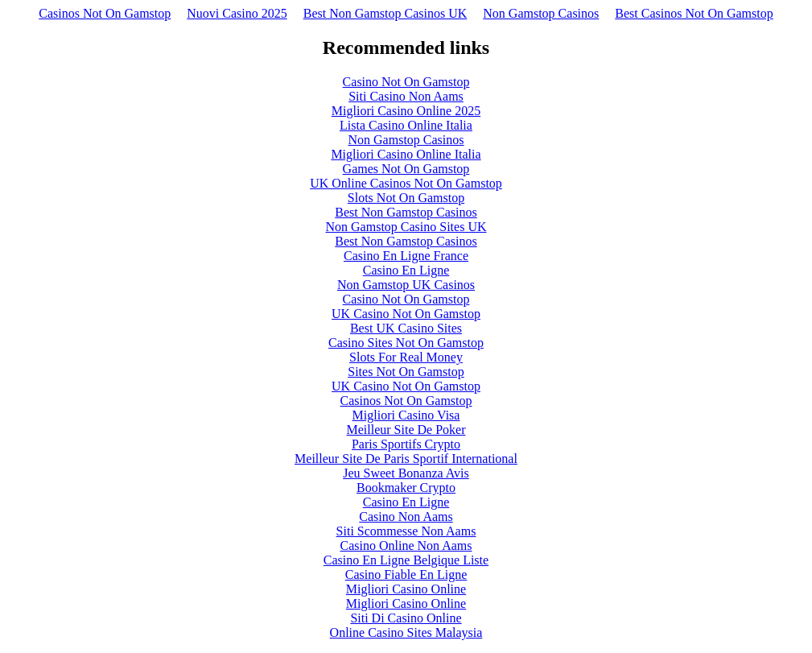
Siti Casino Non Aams (406, 96)
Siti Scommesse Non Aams (406, 531)
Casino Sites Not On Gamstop (406, 343)
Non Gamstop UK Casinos (406, 285)
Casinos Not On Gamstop (105, 13)
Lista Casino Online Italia (406, 125)
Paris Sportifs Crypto (406, 444)
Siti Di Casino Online (406, 618)
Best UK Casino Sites (406, 328)
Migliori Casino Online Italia (406, 154)
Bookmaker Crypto (406, 488)
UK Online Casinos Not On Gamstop (406, 183)
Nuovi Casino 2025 (237, 13)
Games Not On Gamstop (406, 169)
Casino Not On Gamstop (406, 82)
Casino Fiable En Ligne (406, 574)
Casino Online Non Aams (406, 546)
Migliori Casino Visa (406, 415)
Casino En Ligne (406, 270)
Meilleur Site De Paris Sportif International (406, 459)
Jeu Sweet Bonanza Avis (406, 473)
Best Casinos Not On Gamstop (694, 13)
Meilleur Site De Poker (406, 430)
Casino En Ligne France (406, 256)
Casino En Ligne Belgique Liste (406, 560)
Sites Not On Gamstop (406, 372)
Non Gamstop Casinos (541, 13)
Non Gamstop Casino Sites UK (406, 227)
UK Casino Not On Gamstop (406, 314)
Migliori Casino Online (406, 589)
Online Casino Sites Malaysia (406, 632)
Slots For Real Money (406, 357)
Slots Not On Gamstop (406, 198)
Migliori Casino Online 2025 (406, 111)
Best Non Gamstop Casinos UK (385, 13)
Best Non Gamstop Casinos (406, 212)
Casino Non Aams (406, 517)
